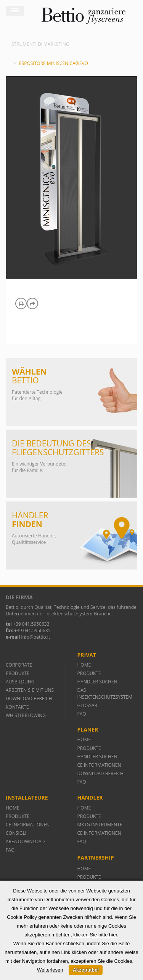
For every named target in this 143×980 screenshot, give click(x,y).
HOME (84, 665)
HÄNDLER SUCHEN (97, 682)
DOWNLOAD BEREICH (29, 698)
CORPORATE (19, 665)
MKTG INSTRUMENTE (100, 825)
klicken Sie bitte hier (95, 935)
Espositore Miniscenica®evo (54, 63)
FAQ (82, 714)
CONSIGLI (16, 833)
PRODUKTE (18, 673)
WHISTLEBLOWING (26, 715)
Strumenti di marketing (40, 44)
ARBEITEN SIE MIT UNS (30, 690)
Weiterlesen (50, 970)
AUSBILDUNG (21, 682)
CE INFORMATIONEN (99, 765)
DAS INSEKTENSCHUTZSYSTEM (105, 693)
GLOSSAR (87, 705)
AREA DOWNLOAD (25, 841)
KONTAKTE (17, 707)
